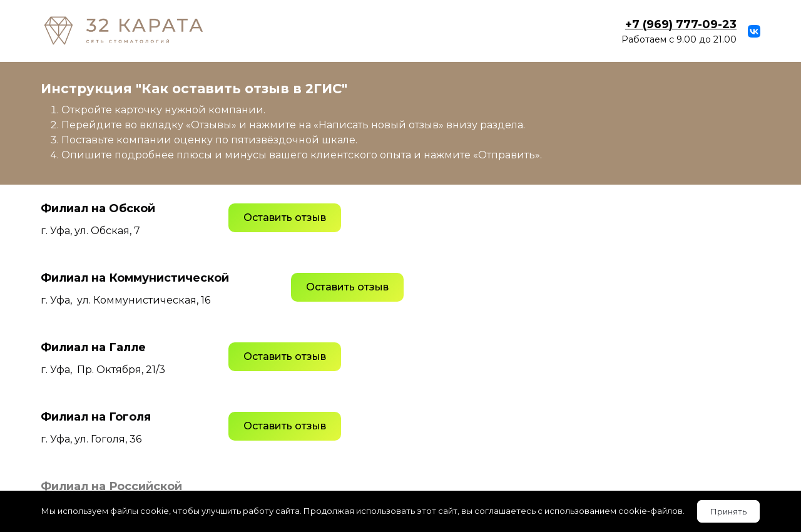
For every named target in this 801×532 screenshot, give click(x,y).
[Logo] (124, 31)
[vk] (754, 31)
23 (681, 24)
